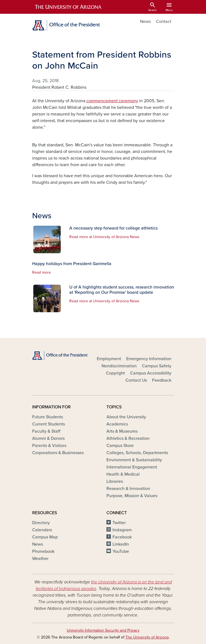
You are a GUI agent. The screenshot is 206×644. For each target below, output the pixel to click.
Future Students (48, 417)
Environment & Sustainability (134, 460)
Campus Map (45, 537)
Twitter (119, 523)
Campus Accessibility (151, 373)
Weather (40, 559)
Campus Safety (157, 366)
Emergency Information (149, 359)
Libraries (115, 481)
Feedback (162, 380)
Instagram (122, 530)
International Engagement (132, 467)
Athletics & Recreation (128, 438)
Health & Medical (123, 474)
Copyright (115, 373)
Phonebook (43, 551)
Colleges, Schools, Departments (137, 453)
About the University (126, 417)
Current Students (49, 424)
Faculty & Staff (46, 431)
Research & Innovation (128, 489)
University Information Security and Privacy (103, 630)
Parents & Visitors (49, 446)
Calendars (42, 530)
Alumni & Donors (48, 438)
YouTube (121, 551)
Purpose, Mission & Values (132, 496)
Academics (117, 424)
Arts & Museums (122, 431)
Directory (41, 523)
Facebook (122, 537)
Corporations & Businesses (58, 453)
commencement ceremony (112, 101)
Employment (109, 359)
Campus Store (120, 446)
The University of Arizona (147, 637)
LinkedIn (121, 544)
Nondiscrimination (119, 366)
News (145, 21)
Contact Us (136, 380)
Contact (164, 21)
